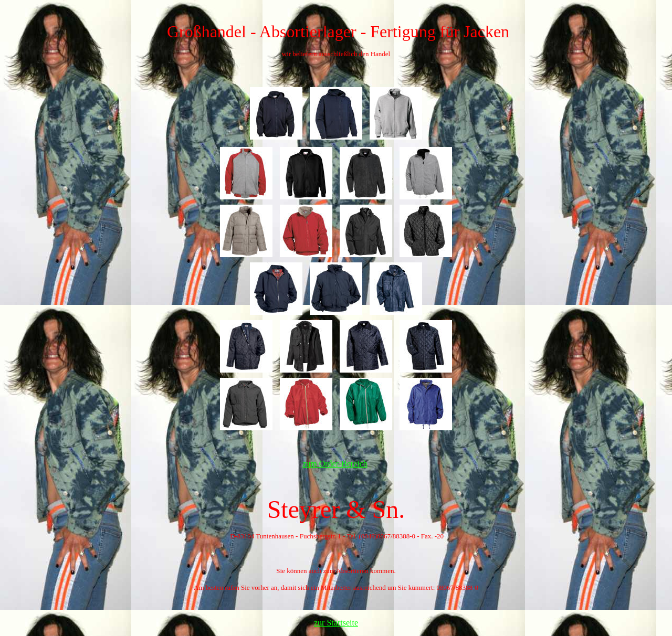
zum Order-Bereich (335, 464)
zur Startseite (336, 623)
